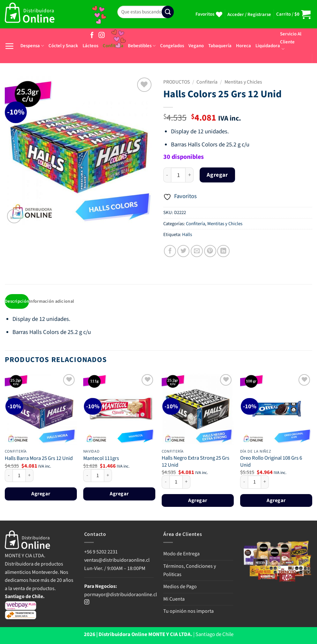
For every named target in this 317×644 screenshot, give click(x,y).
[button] (249, 15)
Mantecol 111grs (101, 459)
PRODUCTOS (177, 82)
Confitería (207, 82)
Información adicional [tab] (53, 302)
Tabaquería (220, 46)
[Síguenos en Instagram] (102, 36)
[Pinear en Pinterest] (210, 251)
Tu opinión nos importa (188, 612)
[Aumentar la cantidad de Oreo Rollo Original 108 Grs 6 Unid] (265, 483)
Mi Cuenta (174, 600)
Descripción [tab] (17, 302)
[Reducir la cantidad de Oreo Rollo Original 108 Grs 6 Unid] (244, 483)
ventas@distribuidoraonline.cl (117, 561)
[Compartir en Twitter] (183, 251)
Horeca (243, 46)
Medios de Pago (180, 587)
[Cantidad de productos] (178, 175)
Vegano (196, 46)
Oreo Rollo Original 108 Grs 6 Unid (271, 462)
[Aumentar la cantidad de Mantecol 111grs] (108, 476)
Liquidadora (268, 46)
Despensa (32, 46)
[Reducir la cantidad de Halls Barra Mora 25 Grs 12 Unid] (9, 476)
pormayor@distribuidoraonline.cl (121, 595)
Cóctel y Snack (63, 46)
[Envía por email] (197, 251)
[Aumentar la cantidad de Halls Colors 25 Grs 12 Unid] (190, 175)
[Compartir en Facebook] (170, 251)
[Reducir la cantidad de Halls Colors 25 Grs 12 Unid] (167, 175)
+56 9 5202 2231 (101, 552)
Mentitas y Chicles (243, 82)
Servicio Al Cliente (291, 41)
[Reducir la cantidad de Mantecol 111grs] (87, 476)
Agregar (217, 175)
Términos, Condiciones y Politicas (190, 571)
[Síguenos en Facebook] (92, 36)
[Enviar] (168, 12)
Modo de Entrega (181, 554)
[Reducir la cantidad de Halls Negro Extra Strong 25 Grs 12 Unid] (166, 483)
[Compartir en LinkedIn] (223, 251)
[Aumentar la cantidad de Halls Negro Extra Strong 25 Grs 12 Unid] (187, 483)
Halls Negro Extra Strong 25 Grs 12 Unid (195, 462)
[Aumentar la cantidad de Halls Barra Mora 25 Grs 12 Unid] (30, 476)
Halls (187, 235)
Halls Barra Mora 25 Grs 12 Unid (39, 459)
